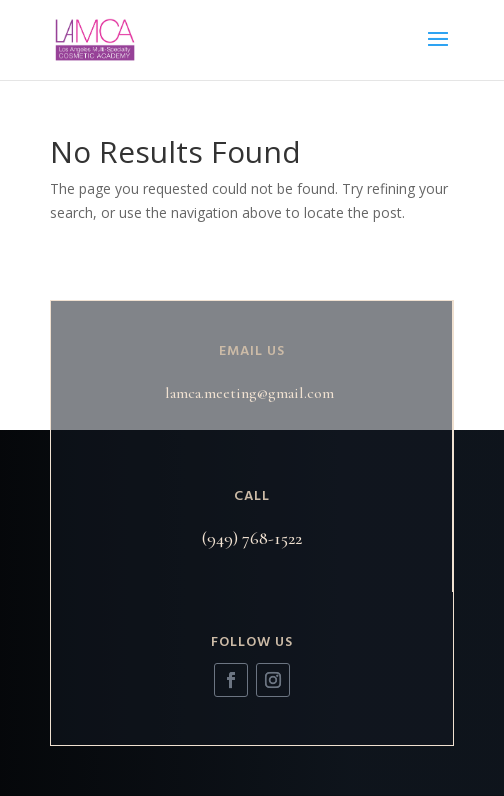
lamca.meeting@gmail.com (249, 393)
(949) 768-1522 (252, 538)
